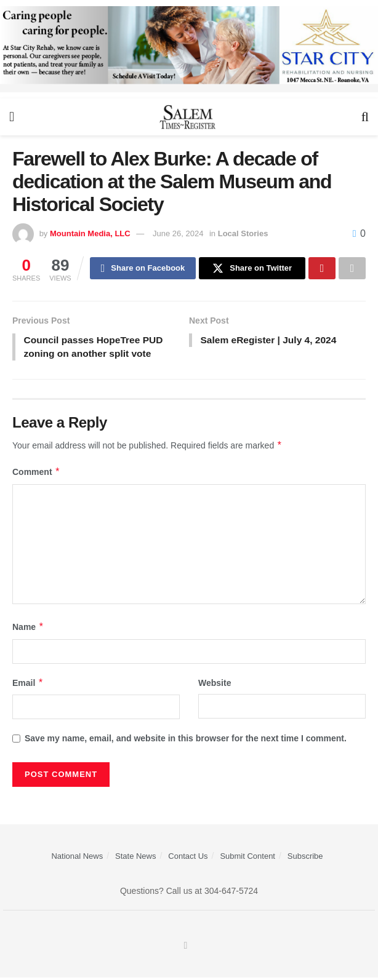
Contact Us (188, 858)
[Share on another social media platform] (352, 269)
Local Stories (243, 233)
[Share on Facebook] (143, 269)
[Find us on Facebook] (186, 948)
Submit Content (247, 858)
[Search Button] (365, 117)
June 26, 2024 (178, 233)
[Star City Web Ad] (189, 49)
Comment (36, 474)
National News (77, 858)
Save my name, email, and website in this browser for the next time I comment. (186, 741)
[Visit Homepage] (188, 117)
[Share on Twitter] (252, 269)
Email (28, 685)
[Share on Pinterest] (322, 269)
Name (28, 629)
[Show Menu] (12, 117)
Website (215, 685)
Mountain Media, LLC (90, 233)
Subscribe (305, 858)
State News (135, 858)
